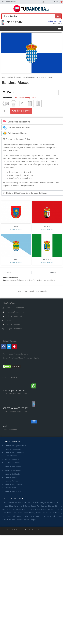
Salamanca (16, 516)
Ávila (37, 503)
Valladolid (13, 520)
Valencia (6, 520)
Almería (44, 77)
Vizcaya (20, 520)
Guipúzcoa (30, 509)
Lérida (19, 513)
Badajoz (43, 503)
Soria (37, 516)
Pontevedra (7, 516)
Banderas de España (14, 77)
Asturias (31, 503)
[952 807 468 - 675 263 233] (34, 404)
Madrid (26, 513)
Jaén (49, 509)
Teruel (52, 516)
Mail (5, 426)
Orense (51, 513)
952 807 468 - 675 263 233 (16, 408)
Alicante (18, 503)
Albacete (11, 503)
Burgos (5, 506)
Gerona (5, 509)
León (9, 513)
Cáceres (51, 506)
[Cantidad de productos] (5, 111)
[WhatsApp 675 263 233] (34, 386)
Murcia (32, 513)
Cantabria (18, 506)
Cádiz (11, 506)
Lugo (14, 513)
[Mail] (34, 422)
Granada (12, 509)
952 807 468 (15, 22)
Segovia (25, 516)
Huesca (43, 509)
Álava (4, 503)
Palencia (58, 513)
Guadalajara (21, 509)
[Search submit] (58, 16)
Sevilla (31, 516)
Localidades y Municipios (31, 77)
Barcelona (58, 503)
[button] (59, 29)
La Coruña (55, 509)
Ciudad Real (35, 506)
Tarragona (45, 516)
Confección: (7, 98)
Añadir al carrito (21, 111)
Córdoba (58, 506)
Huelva (37, 509)
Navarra (45, 513)
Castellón (26, 506)
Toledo (59, 516)
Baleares (50, 503)
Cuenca (44, 506)
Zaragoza (33, 520)
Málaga (38, 513)
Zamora (26, 520)
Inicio (4, 77)
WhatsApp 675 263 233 (14, 390)
